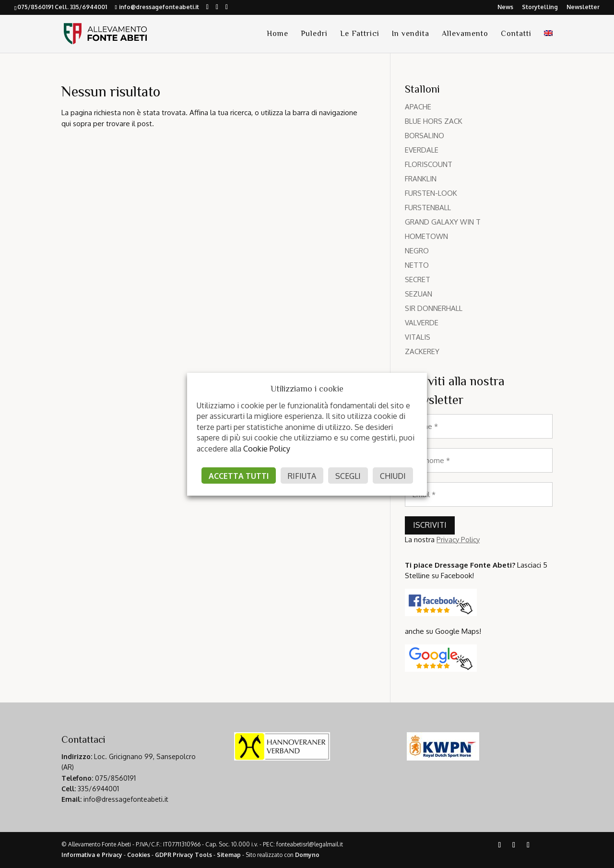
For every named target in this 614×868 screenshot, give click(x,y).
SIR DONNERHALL (434, 308)
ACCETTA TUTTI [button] (239, 476)
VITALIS (418, 337)
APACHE (418, 107)
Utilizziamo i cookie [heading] (307, 389)
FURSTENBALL (428, 208)
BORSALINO (425, 136)
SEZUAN (419, 294)
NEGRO (417, 251)
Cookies (139, 855)
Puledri (314, 34)
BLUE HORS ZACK (434, 121)
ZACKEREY (422, 351)
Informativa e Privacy (92, 855)
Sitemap (229, 855)
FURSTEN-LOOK (431, 193)
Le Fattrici (360, 34)
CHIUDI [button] (393, 476)
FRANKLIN (421, 179)
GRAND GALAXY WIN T (443, 222)
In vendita (411, 34)
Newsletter (583, 7)
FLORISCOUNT (429, 164)
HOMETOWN (426, 236)
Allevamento (465, 34)
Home (277, 34)
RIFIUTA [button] (302, 476)
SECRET (418, 279)
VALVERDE (422, 323)
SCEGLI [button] (348, 476)
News (505, 7)
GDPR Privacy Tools (183, 855)
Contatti (516, 34)
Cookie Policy (267, 449)
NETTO (417, 265)
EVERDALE (422, 150)
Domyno (307, 855)
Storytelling (540, 7)
